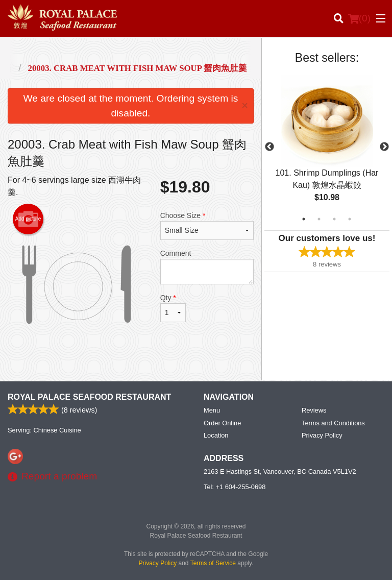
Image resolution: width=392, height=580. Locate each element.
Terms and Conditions (333, 423)
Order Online (222, 423)
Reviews (314, 410)
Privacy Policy (322, 435)
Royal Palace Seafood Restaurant (89, 397)
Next (384, 147)
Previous (269, 147)
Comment (207, 267)
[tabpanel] (327, 147)
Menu (212, 410)
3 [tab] (334, 219)
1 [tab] (304, 219)
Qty (173, 308)
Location (216, 435)
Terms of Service (213, 563)
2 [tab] (319, 219)
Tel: (235, 487)
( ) (359, 18)
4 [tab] (350, 219)
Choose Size (207, 226)
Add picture (28, 219)
